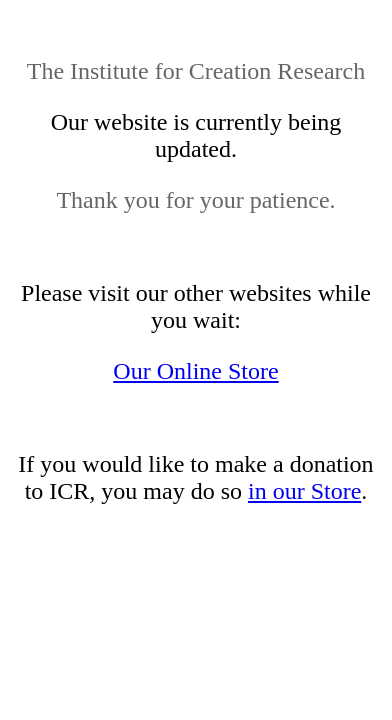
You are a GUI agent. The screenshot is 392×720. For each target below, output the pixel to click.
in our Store (304, 491)
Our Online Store (195, 371)
